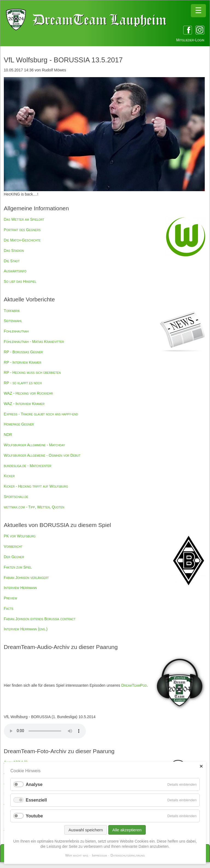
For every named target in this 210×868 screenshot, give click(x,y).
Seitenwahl (13, 321)
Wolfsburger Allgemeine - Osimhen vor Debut (42, 455)
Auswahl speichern (86, 830)
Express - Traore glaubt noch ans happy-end (41, 414)
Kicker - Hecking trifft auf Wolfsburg (36, 486)
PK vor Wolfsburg (20, 536)
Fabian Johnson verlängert (26, 578)
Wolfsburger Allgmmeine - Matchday (34, 445)
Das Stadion (14, 251)
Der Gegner (14, 557)
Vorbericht (13, 546)
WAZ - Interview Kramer (24, 404)
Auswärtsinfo (15, 271)
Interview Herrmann (20, 588)
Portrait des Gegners (22, 230)
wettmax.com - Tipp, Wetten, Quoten (34, 507)
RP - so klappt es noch (23, 383)
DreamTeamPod (134, 685)
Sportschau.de (16, 497)
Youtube (34, 816)
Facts (9, 608)
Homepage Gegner (19, 424)
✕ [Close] (201, 766)
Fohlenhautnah (16, 331)
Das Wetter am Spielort (24, 219)
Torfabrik (12, 311)
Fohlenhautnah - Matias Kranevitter (34, 342)
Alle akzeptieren (127, 830)
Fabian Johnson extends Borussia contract (40, 619)
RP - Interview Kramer (23, 362)
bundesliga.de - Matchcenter (28, 466)
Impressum (100, 855)
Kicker (9, 476)
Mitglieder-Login (190, 40)
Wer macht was (77, 855)
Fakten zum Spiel (18, 567)
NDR (8, 435)
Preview (11, 598)
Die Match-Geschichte (22, 240)
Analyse (34, 784)
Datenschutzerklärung (128, 855)
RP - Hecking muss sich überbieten (32, 372)
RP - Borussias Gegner (23, 352)
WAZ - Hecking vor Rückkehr (28, 393)
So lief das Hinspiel (20, 281)
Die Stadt (12, 261)
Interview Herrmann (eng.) (26, 629)
